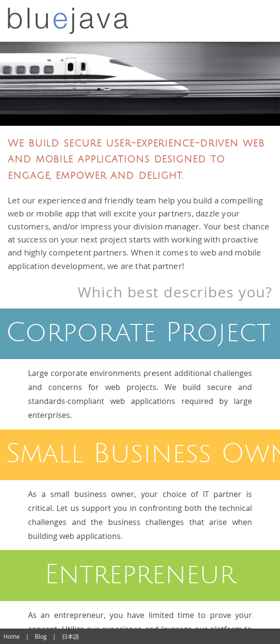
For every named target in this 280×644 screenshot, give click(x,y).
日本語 (70, 636)
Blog (41, 636)
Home (12, 636)
